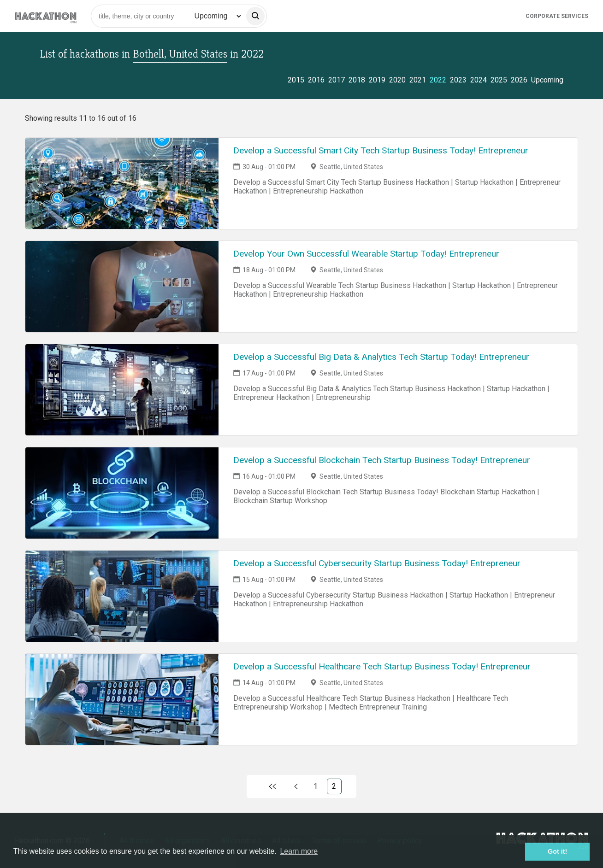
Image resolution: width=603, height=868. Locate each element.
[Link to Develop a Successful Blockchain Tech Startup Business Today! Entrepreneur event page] (122, 493)
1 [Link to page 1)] (316, 786)
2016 (316, 80)
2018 (357, 80)
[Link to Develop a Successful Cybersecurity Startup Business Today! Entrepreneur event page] (122, 596)
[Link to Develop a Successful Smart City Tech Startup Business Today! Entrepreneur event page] (122, 183)
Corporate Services (557, 16)
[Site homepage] (46, 16)
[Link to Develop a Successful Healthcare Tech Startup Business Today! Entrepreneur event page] (122, 699)
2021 (418, 80)
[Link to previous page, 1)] (296, 786)
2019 (377, 80)
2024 (479, 80)
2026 (519, 80)
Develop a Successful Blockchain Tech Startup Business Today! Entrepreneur (382, 460)
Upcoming (547, 80)
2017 (337, 80)
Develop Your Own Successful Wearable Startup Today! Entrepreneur (366, 254)
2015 (296, 80)
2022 (438, 80)
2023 (458, 80)
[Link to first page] (272, 786)
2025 (499, 80)
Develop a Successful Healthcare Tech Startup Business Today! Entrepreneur (382, 666)
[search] (255, 16)
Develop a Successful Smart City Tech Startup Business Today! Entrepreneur (381, 150)
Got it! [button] (557, 851)
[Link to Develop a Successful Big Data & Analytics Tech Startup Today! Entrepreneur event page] (122, 390)
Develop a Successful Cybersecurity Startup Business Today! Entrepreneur (377, 563)
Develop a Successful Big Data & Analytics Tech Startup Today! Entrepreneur (381, 357)
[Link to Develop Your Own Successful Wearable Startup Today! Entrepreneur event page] (122, 287)
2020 (397, 80)
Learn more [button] (299, 851)
